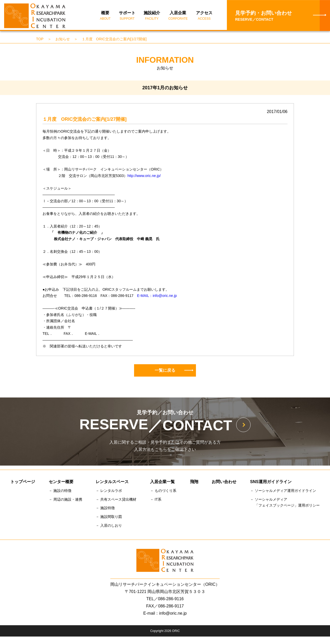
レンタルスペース (112, 482)
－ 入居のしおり (109, 526)
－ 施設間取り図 (109, 517)
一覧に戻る (174, 371)
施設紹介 (152, 16)
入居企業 (178, 16)
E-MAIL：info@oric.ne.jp (157, 296)
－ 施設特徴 (105, 509)
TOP (40, 40)
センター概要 (61, 482)
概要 (105, 16)
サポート (127, 16)
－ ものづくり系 (163, 491)
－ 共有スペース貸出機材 (116, 500)
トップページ (23, 482)
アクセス (204, 16)
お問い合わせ (224, 482)
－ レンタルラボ (109, 491)
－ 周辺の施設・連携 (65, 500)
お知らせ (63, 40)
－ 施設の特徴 (60, 491)
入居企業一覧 (162, 482)
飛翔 (194, 482)
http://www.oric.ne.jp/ (144, 176)
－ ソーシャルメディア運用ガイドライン (283, 491)
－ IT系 (156, 500)
